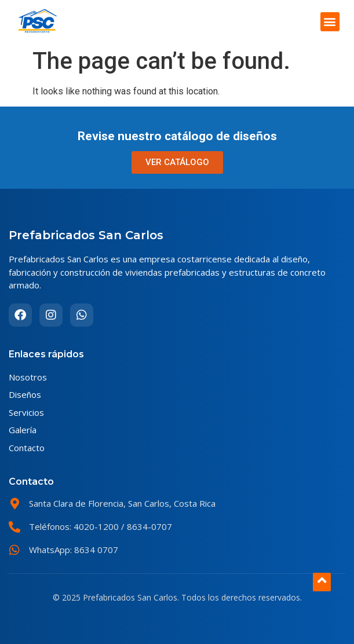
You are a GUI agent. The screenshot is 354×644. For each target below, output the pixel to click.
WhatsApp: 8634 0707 (74, 550)
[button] (330, 22)
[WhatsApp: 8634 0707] (14, 550)
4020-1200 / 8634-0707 (122, 526)
